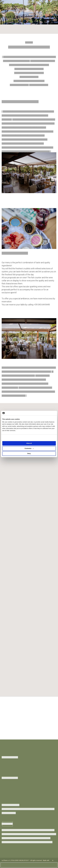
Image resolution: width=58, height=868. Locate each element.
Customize (29, 448)
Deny (29, 454)
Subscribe (7, 824)
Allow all (29, 443)
